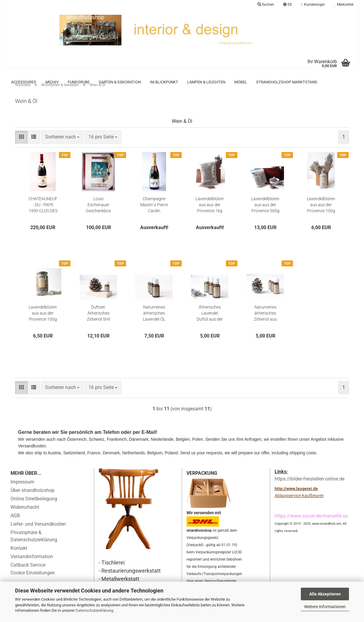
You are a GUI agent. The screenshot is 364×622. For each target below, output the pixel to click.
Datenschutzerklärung (94, 610)
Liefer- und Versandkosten (38, 533)
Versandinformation (32, 566)
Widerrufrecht (25, 516)
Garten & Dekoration (120, 82)
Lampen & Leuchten (206, 82)
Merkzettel (344, 5)
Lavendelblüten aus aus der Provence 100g (321, 214)
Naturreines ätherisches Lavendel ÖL (154, 322)
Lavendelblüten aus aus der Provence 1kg (210, 214)
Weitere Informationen (325, 607)
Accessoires (24, 82)
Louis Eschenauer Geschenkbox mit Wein (98, 214)
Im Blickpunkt (164, 82)
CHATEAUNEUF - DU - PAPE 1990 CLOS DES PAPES (43, 214)
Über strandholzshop (32, 499)
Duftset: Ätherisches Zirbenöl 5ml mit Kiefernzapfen (99, 322)
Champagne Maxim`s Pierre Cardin (154, 214)
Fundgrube (79, 82)
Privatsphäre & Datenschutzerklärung (34, 545)
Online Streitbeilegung (34, 508)
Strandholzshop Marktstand (287, 82)
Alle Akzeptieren (325, 594)
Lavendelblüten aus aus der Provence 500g (265, 214)
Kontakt (19, 557)
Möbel (241, 82)
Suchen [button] (266, 5)
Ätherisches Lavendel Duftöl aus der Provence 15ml (210, 322)
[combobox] (62, 146)
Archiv (52, 82)
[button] (288, 5)
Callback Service (28, 574)
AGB (15, 525)
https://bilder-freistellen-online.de (310, 488)
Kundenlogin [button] (313, 5)
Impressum (22, 491)
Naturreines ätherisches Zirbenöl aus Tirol (265, 322)
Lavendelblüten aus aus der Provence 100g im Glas (43, 322)
